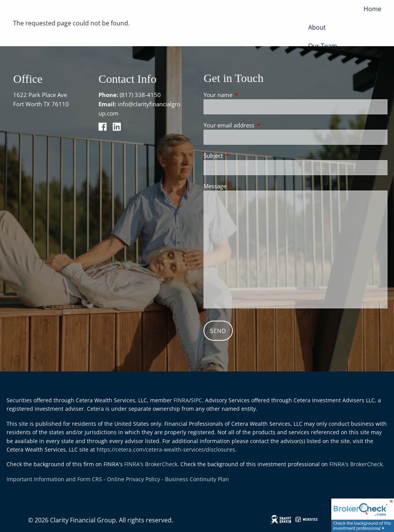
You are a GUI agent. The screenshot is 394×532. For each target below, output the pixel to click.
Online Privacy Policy (134, 479)
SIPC (196, 400)
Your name (246, 95)
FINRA (181, 400)
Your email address (257, 125)
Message (243, 186)
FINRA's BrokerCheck (151, 464)
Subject (242, 156)
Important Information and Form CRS (54, 479)
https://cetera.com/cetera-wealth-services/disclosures (166, 449)
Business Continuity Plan (197, 479)
